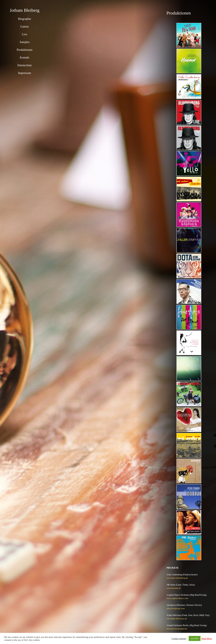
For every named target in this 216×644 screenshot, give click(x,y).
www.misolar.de (174, 588)
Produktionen (24, 50)
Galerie (24, 27)
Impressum (25, 73)
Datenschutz (24, 65)
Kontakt (25, 58)
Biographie (25, 19)
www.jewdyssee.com (176, 608)
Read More (207, 639)
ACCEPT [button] (195, 638)
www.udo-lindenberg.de (177, 578)
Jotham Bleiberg (25, 10)
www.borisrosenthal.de (177, 629)
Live (24, 34)
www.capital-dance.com (177, 598)
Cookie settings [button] (179, 639)
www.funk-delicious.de (177, 619)
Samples (24, 42)
